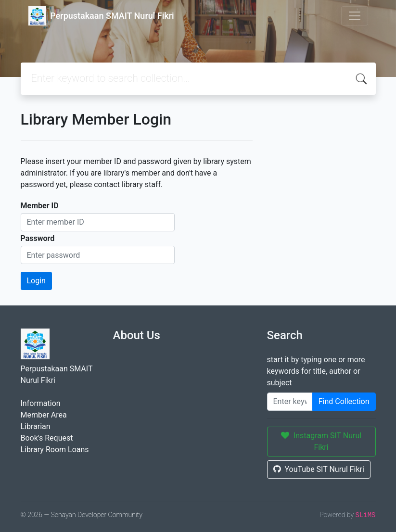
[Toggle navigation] (355, 16)
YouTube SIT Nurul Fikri (319, 469)
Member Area (44, 415)
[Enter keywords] (290, 402)
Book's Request (47, 438)
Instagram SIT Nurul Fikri (321, 441)
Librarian (36, 426)
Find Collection (344, 401)
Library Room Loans (55, 450)
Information (41, 403)
